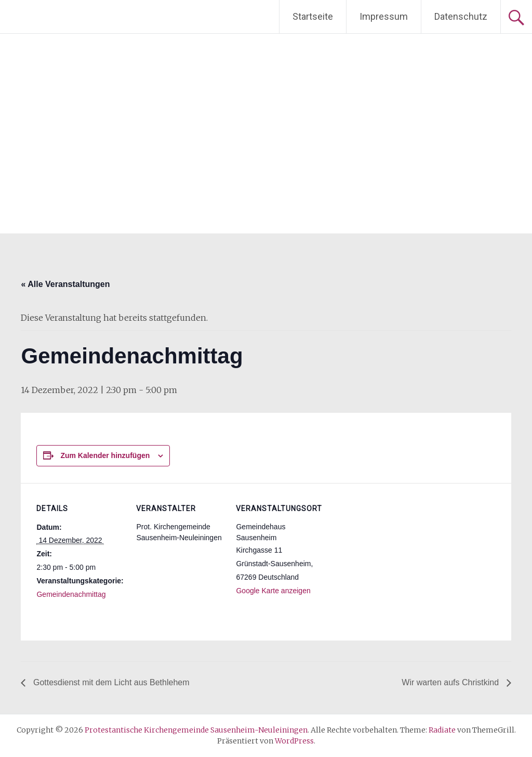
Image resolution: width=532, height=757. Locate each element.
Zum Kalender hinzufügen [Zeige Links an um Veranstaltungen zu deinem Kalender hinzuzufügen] (105, 455)
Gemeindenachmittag (71, 594)
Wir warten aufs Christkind (451, 682)
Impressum (384, 16)
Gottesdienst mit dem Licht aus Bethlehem (110, 682)
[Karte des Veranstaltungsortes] (390, 554)
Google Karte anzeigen (273, 591)
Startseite (313, 16)
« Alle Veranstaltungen (65, 284)
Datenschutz (461, 16)
